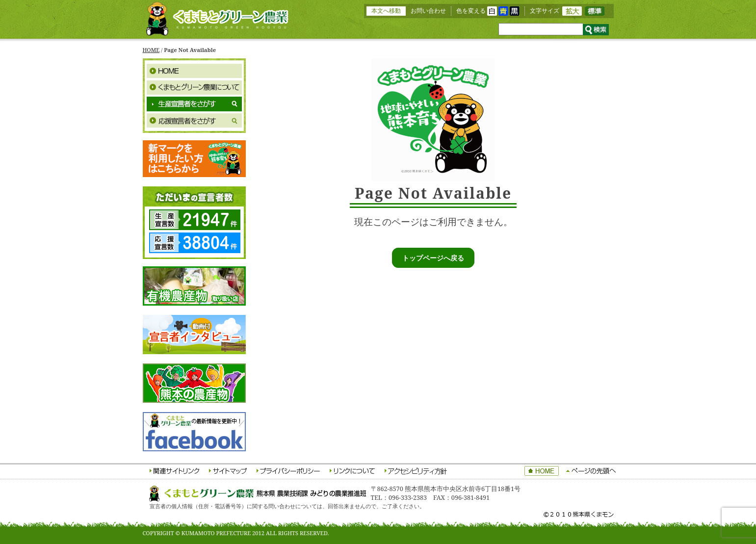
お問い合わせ (428, 11)
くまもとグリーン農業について (194, 87)
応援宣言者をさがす (194, 121)
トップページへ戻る (433, 258)
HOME (151, 50)
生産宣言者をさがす (194, 104)
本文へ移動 (386, 11)
